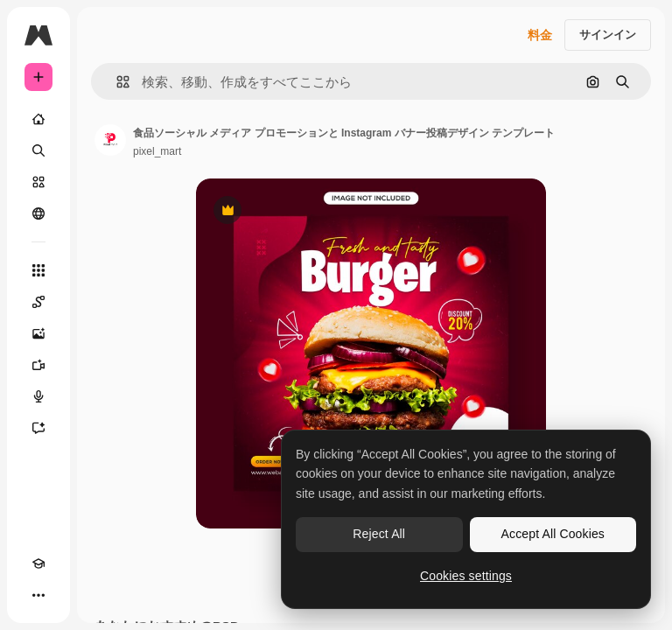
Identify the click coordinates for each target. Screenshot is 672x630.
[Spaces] (38, 302)
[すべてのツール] (38, 270)
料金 (540, 35)
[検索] (38, 150)
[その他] (38, 595)
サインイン (608, 35)
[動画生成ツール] (38, 365)
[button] (116, 82)
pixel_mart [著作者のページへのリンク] (157, 151)
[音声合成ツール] (38, 396)
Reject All (379, 534)
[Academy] (38, 563)
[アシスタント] (38, 428)
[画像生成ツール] (38, 333)
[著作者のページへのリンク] (110, 140)
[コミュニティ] (38, 213)
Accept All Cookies (553, 534)
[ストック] (38, 182)
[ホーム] (38, 119)
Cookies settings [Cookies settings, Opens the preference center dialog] (466, 576)
